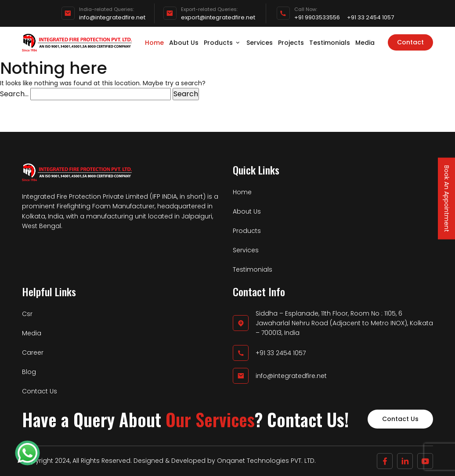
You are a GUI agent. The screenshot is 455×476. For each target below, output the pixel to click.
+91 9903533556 (317, 18)
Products (222, 43)
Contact (410, 42)
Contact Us (40, 391)
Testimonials (330, 43)
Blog (29, 372)
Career (33, 352)
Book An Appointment (447, 199)
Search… (14, 94)
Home (154, 43)
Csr (27, 314)
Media (365, 43)
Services (260, 43)
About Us (184, 43)
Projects (291, 43)
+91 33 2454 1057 (370, 18)
